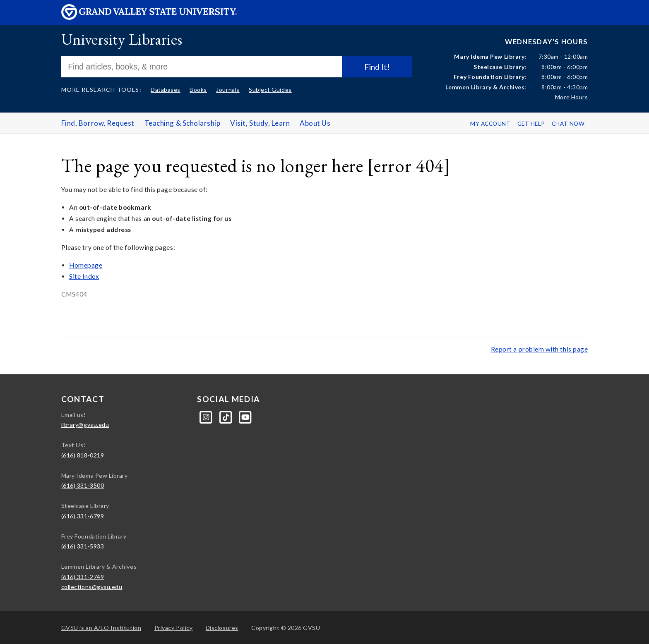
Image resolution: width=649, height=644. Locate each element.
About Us (315, 123)
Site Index (84, 276)
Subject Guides (270, 90)
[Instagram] (207, 416)
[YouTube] (245, 416)
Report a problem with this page (540, 349)
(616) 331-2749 (83, 577)
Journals (228, 90)
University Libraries (122, 39)
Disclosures (222, 628)
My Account (490, 123)
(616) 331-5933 (83, 546)
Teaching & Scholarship (183, 123)
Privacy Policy (174, 628)
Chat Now (568, 123)
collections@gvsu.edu (92, 587)
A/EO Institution (101, 628)
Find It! (377, 67)
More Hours (571, 97)
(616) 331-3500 (83, 485)
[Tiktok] (227, 416)
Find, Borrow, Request (98, 123)
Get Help (531, 123)
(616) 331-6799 (83, 516)
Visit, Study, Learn (260, 123)
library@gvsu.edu (85, 425)
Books (198, 90)
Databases (166, 90)
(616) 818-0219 (83, 455)
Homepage (86, 265)
